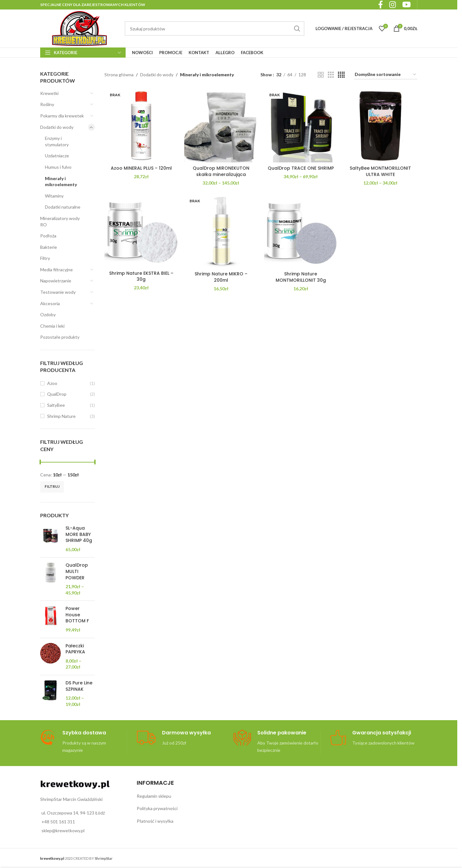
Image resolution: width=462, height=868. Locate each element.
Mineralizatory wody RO (60, 221)
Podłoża (48, 236)
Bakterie (49, 247)
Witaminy (54, 196)
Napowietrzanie (56, 281)
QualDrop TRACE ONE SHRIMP (301, 168)
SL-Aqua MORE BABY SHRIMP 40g (79, 534)
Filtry (45, 258)
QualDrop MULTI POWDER (77, 571)
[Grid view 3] (331, 75)
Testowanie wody (58, 292)
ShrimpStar (104, 858)
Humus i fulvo (58, 167)
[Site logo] (79, 28)
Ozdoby (48, 314)
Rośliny (47, 104)
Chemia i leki (52, 326)
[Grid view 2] (321, 75)
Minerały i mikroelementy (61, 182)
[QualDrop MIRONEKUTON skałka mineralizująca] (221, 126)
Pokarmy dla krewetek (62, 116)
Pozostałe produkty (60, 337)
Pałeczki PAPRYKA (75, 649)
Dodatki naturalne (63, 207)
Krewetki (49, 93)
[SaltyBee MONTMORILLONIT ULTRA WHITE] (380, 126)
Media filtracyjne (56, 270)
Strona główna (119, 75)
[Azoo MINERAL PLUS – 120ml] (141, 126)
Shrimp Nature (61, 416)
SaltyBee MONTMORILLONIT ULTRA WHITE (380, 171)
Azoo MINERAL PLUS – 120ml (141, 168)
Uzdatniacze (57, 156)
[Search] (215, 28)
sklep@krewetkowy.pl (63, 830)
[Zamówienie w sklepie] (386, 75)
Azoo (52, 383)
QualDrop (57, 394)
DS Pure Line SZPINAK (79, 686)
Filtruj (52, 486)
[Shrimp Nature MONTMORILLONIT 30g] (301, 231)
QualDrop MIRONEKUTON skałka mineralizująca (221, 171)
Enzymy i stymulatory (57, 141)
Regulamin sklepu (154, 796)
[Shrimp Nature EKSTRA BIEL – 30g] (141, 231)
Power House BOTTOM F (77, 615)
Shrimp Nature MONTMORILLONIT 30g (301, 277)
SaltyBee (56, 405)
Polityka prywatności (157, 808)
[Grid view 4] (341, 75)
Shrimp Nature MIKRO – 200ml (221, 277)
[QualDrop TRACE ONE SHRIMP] (301, 126)
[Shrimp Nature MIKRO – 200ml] (221, 231)
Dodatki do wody (57, 127)
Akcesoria (50, 303)
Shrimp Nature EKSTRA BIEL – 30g (141, 276)
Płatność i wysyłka (155, 821)
